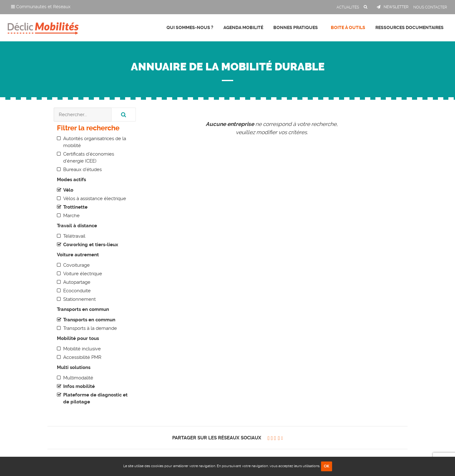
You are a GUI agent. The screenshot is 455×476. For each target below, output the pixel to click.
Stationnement (79, 299)
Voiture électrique (83, 274)
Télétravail (74, 236)
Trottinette (75, 207)
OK (327, 466)
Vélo (68, 190)
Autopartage (77, 282)
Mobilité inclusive (82, 349)
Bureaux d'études (82, 170)
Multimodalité (78, 378)
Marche (71, 216)
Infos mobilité (79, 386)
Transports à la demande (90, 328)
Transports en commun (89, 320)
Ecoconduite (77, 291)
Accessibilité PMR (82, 357)
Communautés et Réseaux (41, 7)
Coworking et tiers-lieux (91, 245)
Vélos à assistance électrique (95, 199)
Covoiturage (76, 265)
